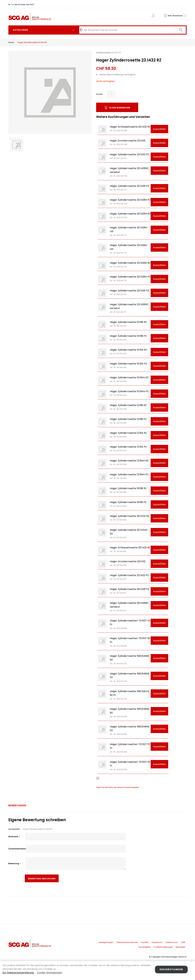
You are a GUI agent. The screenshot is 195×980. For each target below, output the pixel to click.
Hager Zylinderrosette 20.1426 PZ (129, 186)
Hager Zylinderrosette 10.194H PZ (129, 391)
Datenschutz (172, 942)
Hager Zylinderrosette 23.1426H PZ (130, 277)
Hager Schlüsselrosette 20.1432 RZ (130, 127)
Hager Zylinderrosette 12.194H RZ (129, 461)
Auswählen (159, 129)
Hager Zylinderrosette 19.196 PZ (128, 502)
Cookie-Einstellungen (50, 973)
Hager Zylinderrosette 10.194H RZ (129, 377)
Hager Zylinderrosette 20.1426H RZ (130, 214)
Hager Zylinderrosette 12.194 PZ (128, 447)
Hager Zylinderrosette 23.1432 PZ (129, 154)
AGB (183, 942)
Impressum (157, 942)
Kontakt (145, 942)
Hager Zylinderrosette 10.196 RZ (128, 322)
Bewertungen (17, 805)
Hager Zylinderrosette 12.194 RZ (128, 433)
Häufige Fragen (106, 942)
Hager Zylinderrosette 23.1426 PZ (129, 291)
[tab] (17, 806)
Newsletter (180, 947)
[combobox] (133, 30)
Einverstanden (171, 969)
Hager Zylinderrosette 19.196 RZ (128, 488)
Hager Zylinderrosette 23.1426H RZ (130, 263)
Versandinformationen (127, 942)
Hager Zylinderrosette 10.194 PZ (128, 364)
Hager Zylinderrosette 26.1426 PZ (129, 589)
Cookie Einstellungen (163, 947)
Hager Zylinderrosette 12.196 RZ (128, 405)
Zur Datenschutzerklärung (18, 973)
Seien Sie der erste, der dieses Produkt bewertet (117, 787)
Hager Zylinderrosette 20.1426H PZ (130, 200)
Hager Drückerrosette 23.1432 (128, 141)
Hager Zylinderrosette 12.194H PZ (129, 474)
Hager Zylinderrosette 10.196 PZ (128, 336)
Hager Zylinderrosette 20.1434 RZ (129, 516)
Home (11, 42)
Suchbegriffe (145, 947)
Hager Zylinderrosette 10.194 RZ (128, 350)
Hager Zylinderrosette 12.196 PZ (128, 419)
